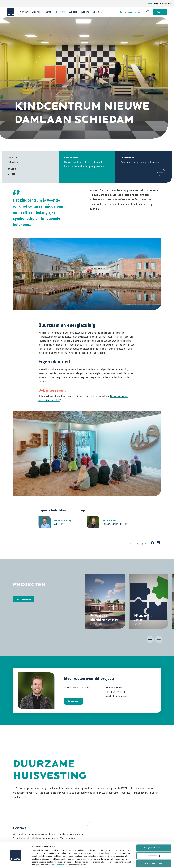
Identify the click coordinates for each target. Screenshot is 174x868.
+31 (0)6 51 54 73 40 (115, 692)
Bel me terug (74, 701)
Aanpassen (154, 847)
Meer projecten (24, 599)
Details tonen (38, 863)
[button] (161, 172)
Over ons (85, 12)
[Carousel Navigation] (87, 640)
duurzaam (69, 337)
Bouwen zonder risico (130, 12)
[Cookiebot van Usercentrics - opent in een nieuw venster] (16, 863)
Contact (160, 12)
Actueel (73, 12)
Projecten (61, 12)
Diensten (36, 12)
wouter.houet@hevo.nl (117, 696)
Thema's (49, 12)
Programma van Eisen (60, 341)
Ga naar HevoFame (163, 3)
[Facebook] (152, 543)
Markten (24, 12)
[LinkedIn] (158, 543)
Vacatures (98, 12)
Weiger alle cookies (154, 855)
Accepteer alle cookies (154, 840)
